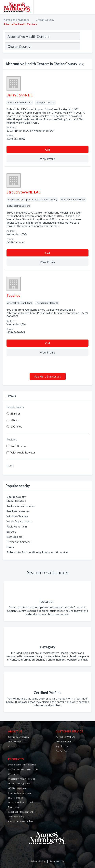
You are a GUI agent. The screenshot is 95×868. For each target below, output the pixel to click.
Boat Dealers (14, 537)
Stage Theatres (16, 501)
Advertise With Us (65, 737)
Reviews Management (20, 793)
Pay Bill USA (62, 746)
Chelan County (45, 20)
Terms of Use (57, 861)
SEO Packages (15, 798)
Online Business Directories (23, 769)
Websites (13, 774)
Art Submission (64, 742)
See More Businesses (48, 376)
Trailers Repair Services (21, 506)
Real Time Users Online (21, 821)
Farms (10, 547)
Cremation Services (19, 542)
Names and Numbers (16, 20)
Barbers (11, 532)
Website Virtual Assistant (21, 779)
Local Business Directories (22, 765)
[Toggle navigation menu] (90, 7)
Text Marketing (16, 817)
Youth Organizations (19, 521)
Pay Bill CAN (62, 751)
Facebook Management (20, 812)
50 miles (15, 420)
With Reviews (19, 446)
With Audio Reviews (23, 452)
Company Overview (19, 737)
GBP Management (18, 788)
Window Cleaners (17, 516)
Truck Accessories (18, 511)
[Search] (86, 47)
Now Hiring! (14, 742)
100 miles (16, 426)
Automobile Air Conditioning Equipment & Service (37, 552)
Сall (47, 149)
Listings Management (19, 783)
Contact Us (14, 746)
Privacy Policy (38, 861)
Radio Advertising (17, 526)
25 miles (15, 413)
